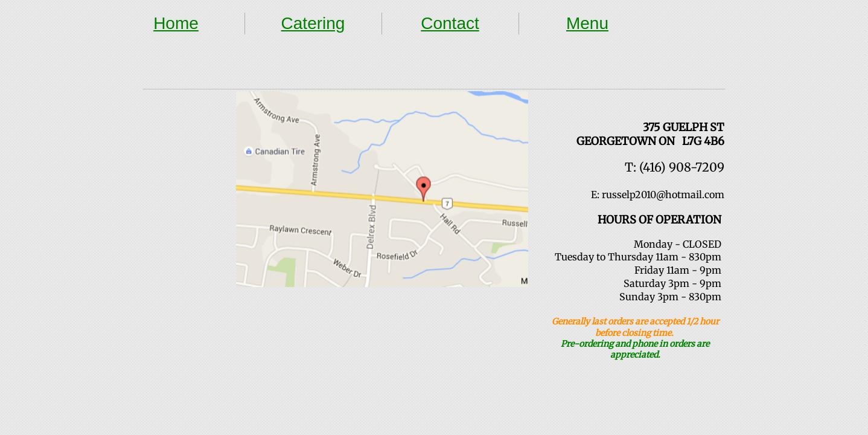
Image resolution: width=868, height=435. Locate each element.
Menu (587, 23)
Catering (313, 23)
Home (176, 23)
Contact (450, 23)
